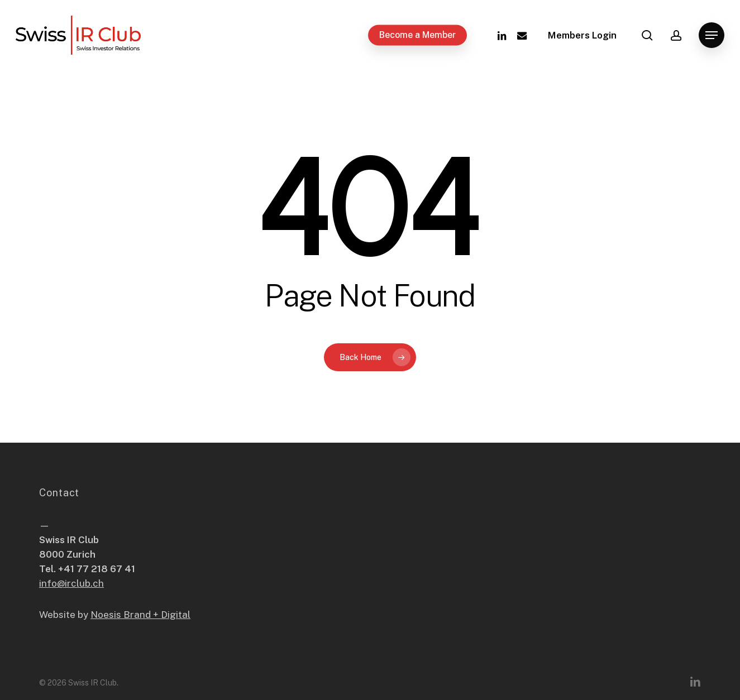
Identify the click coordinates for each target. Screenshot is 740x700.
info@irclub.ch (71, 583)
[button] (712, 35)
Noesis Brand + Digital (140, 615)
